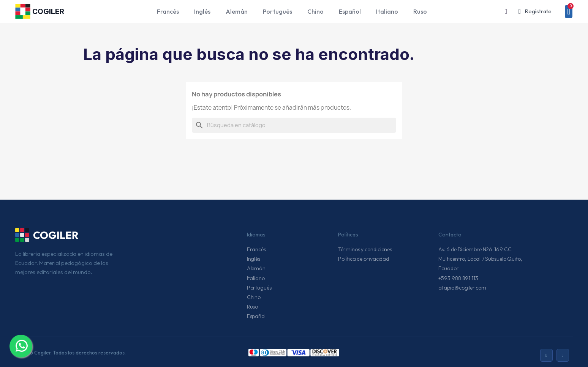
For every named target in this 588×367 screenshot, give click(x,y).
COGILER (48, 12)
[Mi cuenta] (535, 12)
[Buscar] (294, 125)
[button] (506, 11)
